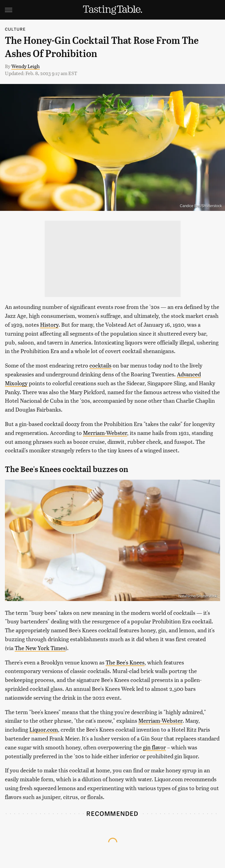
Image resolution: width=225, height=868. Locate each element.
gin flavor (154, 747)
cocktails (100, 365)
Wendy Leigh (26, 66)
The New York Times (40, 648)
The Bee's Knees (125, 662)
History (49, 324)
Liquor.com (44, 729)
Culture (15, 29)
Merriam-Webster (105, 433)
